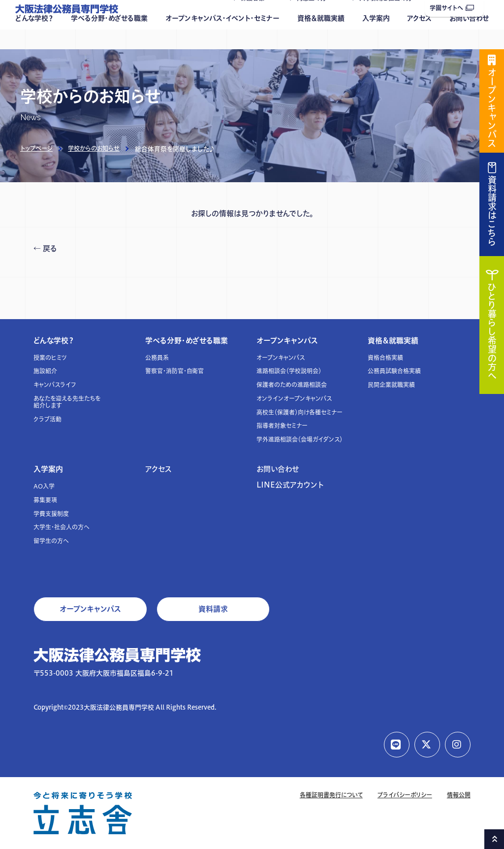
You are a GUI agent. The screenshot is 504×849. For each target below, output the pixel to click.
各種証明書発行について (331, 795)
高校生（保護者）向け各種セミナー (299, 412)
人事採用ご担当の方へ (389, 18)
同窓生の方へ (315, 18)
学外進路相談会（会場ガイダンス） (299, 440)
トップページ (36, 148)
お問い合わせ (469, 38)
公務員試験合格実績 (394, 371)
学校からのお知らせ (94, 148)
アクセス (419, 38)
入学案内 (376, 38)
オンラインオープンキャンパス (294, 399)
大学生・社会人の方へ (62, 527)
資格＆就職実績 (321, 38)
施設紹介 (45, 371)
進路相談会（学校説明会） (289, 371)
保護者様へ (255, 18)
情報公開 (459, 795)
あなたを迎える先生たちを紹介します (67, 402)
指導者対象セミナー (282, 426)
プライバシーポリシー (405, 795)
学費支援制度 (51, 514)
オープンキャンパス (287, 341)
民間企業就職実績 (391, 385)
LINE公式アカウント (290, 485)
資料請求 (213, 609)
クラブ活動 (47, 419)
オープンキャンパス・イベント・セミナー (222, 38)
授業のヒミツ (50, 358)
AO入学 (44, 486)
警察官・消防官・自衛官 (174, 371)
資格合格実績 (385, 358)
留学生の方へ (51, 541)
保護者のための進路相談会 (292, 385)
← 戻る (45, 248)
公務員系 (157, 358)
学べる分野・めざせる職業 (109, 38)
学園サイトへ (452, 8)
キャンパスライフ (55, 385)
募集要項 (45, 500)
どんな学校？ (34, 38)
